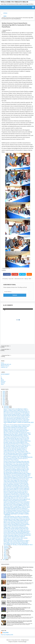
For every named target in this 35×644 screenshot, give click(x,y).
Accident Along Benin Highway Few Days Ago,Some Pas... (17, 535)
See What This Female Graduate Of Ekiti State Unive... (16, 529)
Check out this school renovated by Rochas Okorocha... (17, 417)
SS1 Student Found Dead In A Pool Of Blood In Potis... (16, 437)
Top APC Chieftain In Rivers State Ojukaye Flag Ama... (16, 520)
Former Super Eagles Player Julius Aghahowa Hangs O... (17, 531)
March (5, 556)
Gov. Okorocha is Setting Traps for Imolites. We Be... (16, 446)
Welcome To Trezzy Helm (14, 2)
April (5, 554)
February (6, 557)
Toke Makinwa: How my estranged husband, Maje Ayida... (17, 475)
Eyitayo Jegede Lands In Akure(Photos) (13, 539)
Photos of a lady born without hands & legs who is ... (16, 492)
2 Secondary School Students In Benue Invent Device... (17, 518)
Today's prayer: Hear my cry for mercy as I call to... (16, 498)
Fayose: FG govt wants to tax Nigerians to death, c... (16, 409)
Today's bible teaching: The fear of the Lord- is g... (16, 451)
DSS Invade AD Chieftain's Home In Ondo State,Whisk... (17, 503)
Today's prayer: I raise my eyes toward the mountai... (16, 527)
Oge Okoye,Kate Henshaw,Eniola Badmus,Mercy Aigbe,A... (17, 473)
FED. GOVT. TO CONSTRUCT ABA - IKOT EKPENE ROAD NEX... (18, 457)
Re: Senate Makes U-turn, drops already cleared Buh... (16, 464)
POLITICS (3, 382)
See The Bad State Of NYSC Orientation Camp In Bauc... (17, 511)
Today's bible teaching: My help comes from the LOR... (17, 438)
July (5, 550)
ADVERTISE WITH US (6, 364)
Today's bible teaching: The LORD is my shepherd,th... (16, 516)
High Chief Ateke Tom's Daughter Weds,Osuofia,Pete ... (17, 487)
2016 (4, 405)
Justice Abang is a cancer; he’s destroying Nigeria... (16, 456)
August (6, 549)
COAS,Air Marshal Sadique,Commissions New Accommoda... (18, 478)
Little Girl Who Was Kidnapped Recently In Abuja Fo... (16, 436)
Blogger (25, 642)
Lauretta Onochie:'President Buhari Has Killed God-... (16, 471)
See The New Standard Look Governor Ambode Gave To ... (18, 445)
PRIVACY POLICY (5, 366)
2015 (4, 560)
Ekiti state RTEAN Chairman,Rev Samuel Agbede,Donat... (17, 499)
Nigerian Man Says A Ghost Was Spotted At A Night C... (17, 541)
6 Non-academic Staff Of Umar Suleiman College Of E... (17, 476)
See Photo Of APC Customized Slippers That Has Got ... (17, 505)
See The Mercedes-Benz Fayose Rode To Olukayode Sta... (17, 453)
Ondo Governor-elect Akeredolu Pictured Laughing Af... (17, 488)
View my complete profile (7, 635)
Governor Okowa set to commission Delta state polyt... (17, 461)
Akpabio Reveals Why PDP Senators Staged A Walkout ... (17, 416)
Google (15, 274)
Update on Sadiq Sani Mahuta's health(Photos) (15, 526)
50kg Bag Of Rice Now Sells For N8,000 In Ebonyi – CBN (17, 434)
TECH (2, 384)
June (5, 552)
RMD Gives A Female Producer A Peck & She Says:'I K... (17, 412)
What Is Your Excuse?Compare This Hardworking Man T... (17, 433)
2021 (4, 398)
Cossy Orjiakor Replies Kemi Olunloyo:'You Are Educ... (16, 421)
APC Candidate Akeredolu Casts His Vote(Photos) (16, 509)
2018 (4, 402)
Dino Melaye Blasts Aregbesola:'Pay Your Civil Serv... (16, 472)
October (6, 546)
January (6, 558)
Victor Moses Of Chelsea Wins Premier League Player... (17, 420)
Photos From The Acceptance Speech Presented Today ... (17, 425)
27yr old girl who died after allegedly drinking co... (16, 449)
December (6, 406)
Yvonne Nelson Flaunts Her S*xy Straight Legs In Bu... (16, 530)
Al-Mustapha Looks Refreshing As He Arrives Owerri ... (17, 479)
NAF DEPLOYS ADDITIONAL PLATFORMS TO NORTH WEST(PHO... (16, 515)
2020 (4, 399)
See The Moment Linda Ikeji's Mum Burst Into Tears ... (17, 486)
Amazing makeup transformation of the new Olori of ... (17, 496)
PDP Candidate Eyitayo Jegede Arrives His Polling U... (16, 513)
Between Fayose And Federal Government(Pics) (15, 500)
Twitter (22, 274)
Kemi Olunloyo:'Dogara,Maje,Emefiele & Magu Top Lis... (17, 465)
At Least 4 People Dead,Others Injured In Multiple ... (16, 455)
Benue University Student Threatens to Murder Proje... (16, 468)
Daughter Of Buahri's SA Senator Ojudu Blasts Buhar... (16, 430)
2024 (4, 394)
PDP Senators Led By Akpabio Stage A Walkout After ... (17, 426)
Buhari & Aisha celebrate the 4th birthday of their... (16, 428)
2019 (4, 401)
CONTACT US (4, 367)
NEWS (30, 279)
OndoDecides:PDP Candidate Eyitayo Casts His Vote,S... (17, 507)
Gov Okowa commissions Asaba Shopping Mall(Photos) (17, 441)
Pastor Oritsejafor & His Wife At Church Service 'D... (16, 459)
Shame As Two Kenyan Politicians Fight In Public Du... (17, 440)
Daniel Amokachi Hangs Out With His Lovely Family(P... (17, 414)
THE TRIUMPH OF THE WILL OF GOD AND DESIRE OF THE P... (18, 545)
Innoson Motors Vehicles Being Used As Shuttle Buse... (17, 525)
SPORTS (3, 383)
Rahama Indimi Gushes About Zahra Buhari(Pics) (15, 448)
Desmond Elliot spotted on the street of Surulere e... (16, 491)
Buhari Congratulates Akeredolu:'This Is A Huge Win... (16, 484)
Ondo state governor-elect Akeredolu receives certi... (16, 418)
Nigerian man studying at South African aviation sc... (16, 522)
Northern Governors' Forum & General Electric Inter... (16, 467)
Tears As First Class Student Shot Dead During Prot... (16, 480)
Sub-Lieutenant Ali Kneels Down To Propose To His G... (17, 444)
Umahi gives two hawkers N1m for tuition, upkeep (16, 538)
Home (2, 363)
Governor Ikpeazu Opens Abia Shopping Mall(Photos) (16, 533)
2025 (4, 393)
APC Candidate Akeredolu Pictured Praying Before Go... (17, 510)
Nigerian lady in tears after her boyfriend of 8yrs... (15, 429)
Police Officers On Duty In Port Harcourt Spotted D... (16, 543)
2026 (4, 391)
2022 (4, 397)
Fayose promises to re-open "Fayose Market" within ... (16, 452)
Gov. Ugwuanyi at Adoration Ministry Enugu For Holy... (17, 469)
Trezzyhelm (15, 642)
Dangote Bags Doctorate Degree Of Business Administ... (17, 519)
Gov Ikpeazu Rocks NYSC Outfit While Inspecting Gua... (17, 463)
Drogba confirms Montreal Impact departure (14, 537)
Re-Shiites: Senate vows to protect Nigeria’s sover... (16, 442)
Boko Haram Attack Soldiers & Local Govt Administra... (17, 490)
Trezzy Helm (5, 633)
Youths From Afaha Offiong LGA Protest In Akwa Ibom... (17, 502)
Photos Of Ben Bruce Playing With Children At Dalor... (16, 523)
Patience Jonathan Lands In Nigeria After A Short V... (16, 410)
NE (2, 379)
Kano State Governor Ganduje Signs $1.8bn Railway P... (17, 413)
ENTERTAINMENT (5, 374)
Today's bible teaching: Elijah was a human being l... (16, 482)
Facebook (7, 274)
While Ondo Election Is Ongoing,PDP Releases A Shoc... (17, 506)
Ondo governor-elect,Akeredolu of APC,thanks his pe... (17, 494)
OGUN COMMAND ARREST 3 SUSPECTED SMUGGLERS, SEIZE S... (19, 423)
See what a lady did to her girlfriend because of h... (16, 432)
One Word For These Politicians (11, 460)
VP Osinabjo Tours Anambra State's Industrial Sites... (16, 542)
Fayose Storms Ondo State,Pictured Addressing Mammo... (18, 534)
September (7, 547)
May (5, 553)
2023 (4, 395)
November (6, 408)
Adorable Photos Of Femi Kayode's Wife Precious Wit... (17, 495)
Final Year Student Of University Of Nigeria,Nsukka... (16, 483)
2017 (4, 404)
